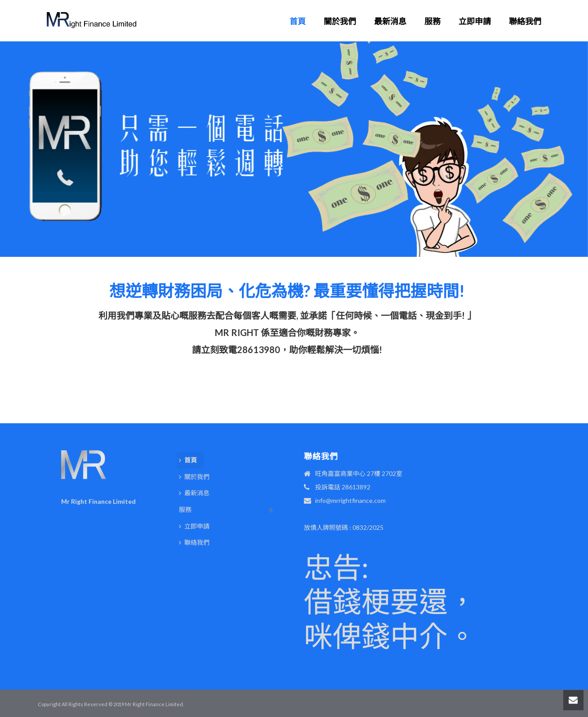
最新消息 (390, 21)
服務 (432, 21)
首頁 (298, 21)
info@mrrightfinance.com (350, 500)
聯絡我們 (525, 21)
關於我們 (340, 21)
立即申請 (475, 21)
